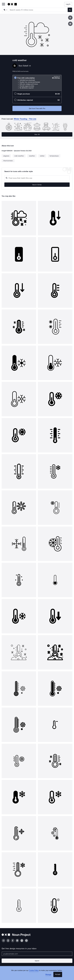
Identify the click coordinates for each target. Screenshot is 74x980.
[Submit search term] (70, 10)
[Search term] (38, 10)
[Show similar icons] (70, 24)
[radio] (37, 83)
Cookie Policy (34, 970)
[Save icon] (70, 18)
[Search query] (37, 178)
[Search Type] (5, 10)
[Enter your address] (37, 954)
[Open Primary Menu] (3, 4)
